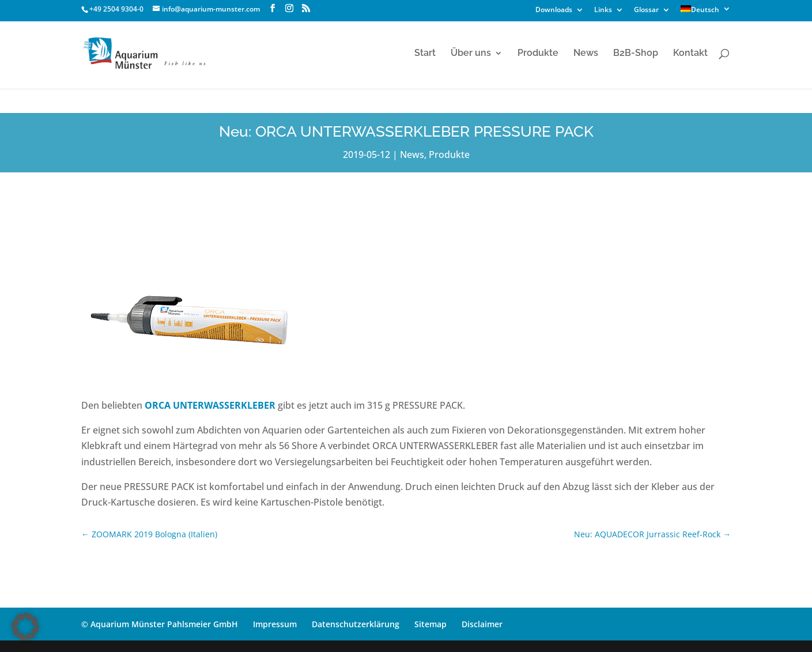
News (586, 54)
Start (425, 54)
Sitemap (430, 624)
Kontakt (690, 54)
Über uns (471, 54)
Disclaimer (482, 624)
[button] (25, 627)
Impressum (275, 624)
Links (603, 10)
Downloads (554, 10)
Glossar (646, 10)
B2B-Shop (636, 54)
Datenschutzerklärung (356, 624)
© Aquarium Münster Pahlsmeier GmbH (160, 624)
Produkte (538, 54)
